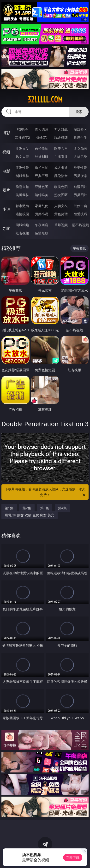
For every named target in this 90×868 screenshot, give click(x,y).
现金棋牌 (61, 137)
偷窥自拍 (22, 187)
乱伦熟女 (61, 176)
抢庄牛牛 (80, 137)
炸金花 (42, 137)
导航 (6, 228)
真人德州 (42, 129)
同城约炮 (22, 225)
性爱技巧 (80, 214)
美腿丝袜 (22, 195)
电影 (6, 171)
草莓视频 (61, 225)
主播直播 (61, 157)
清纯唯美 (42, 195)
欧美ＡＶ (61, 148)
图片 (6, 190)
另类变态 (80, 176)
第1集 (9, 508)
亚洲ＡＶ (22, 148)
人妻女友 (61, 206)
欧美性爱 (80, 168)
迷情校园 (22, 214)
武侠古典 (80, 206)
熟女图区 (61, 195)
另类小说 (42, 214)
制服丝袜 (22, 176)
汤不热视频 (80, 225)
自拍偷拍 (42, 148)
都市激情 (22, 206)
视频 (6, 152)
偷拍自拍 (42, 168)
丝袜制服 (42, 157)
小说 (6, 209)
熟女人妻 (22, 157)
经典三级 (42, 176)
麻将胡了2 (22, 137)
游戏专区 (80, 129)
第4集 (62, 508)
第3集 (45, 508)
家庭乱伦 (42, 206)
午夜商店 (42, 225)
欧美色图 (61, 187)
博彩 (6, 133)
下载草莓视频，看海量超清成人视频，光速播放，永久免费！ (46, 492)
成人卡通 (61, 168)
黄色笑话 (61, 214)
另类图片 (80, 195)
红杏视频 (22, 233)
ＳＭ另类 (80, 157)
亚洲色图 (42, 187)
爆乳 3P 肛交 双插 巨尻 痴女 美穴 (30, 515)
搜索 (79, 112)
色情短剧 (42, 233)
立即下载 (73, 857)
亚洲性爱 (22, 168)
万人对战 (61, 129)
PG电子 (22, 129)
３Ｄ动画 (80, 148)
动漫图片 (80, 187)
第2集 (27, 508)
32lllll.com (45, 100)
